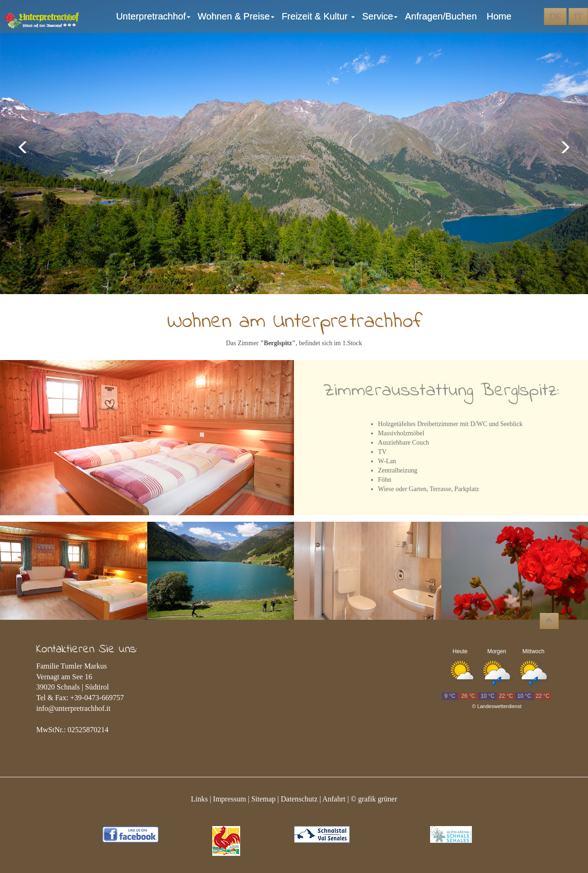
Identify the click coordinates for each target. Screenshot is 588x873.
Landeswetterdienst (499, 706)
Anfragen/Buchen (444, 16)
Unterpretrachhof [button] (155, 16)
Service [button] (381, 16)
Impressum (230, 799)
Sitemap (263, 799)
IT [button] (578, 16)
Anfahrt (334, 799)
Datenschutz (299, 799)
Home (499, 16)
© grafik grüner (374, 799)
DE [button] (555, 16)
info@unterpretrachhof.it (73, 708)
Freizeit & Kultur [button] (319, 16)
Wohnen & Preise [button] (238, 16)
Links (199, 799)
